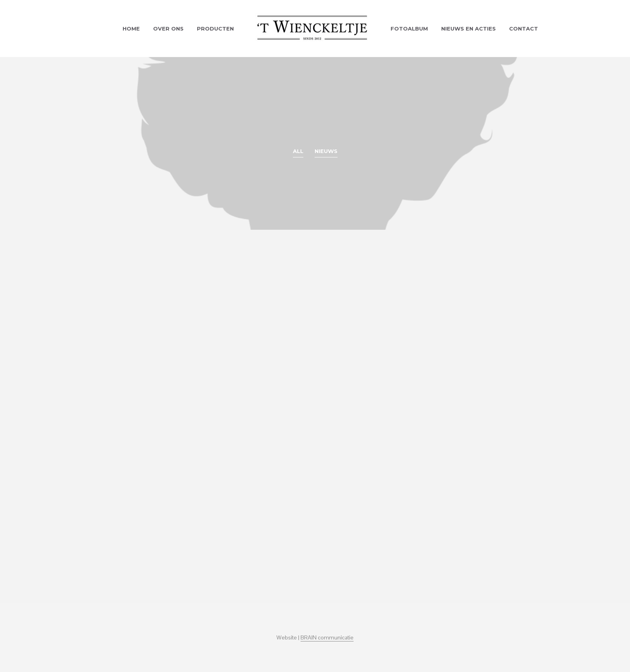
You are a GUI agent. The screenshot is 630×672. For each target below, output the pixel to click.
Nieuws (326, 151)
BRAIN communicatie (327, 638)
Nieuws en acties (468, 29)
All (298, 151)
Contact (524, 29)
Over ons (168, 29)
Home (131, 29)
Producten (215, 29)
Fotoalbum (409, 29)
